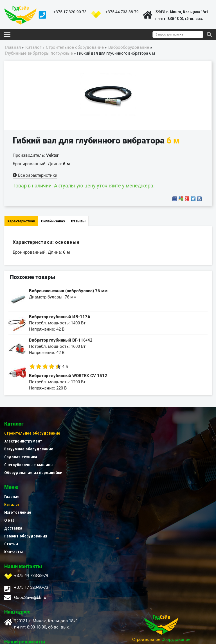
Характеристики (21, 221)
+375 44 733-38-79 (122, 12)
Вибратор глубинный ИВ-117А (60, 317)
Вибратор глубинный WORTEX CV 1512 (68, 376)
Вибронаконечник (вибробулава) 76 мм (68, 291)
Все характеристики (35, 175)
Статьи (115, 480)
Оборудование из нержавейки (33, 472)
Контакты (117, 488)
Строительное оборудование (32, 433)
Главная (116, 433)
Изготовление (121, 449)
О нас (113, 457)
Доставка (117, 464)
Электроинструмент (23, 441)
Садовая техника (21, 457)
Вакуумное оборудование (29, 449)
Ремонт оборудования (130, 472)
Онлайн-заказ (53, 221)
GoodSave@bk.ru (30, 534)
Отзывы (78, 221)
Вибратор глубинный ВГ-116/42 (61, 340)
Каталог (116, 441)
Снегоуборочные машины (29, 464)
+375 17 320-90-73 (70, 12)
